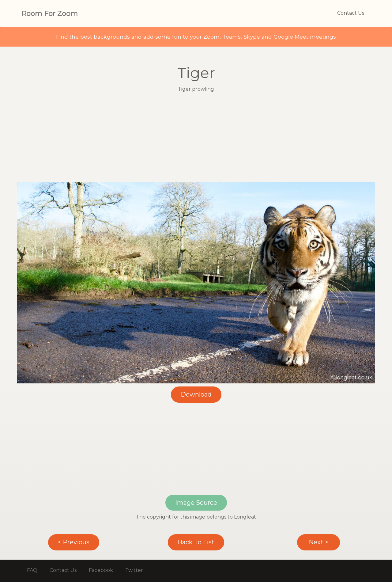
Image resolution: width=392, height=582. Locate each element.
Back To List (196, 542)
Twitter (134, 570)
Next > (318, 542)
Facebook (101, 570)
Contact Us (351, 13)
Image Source (196, 503)
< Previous (74, 542)
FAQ (32, 570)
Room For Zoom (50, 14)
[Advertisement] (196, 139)
